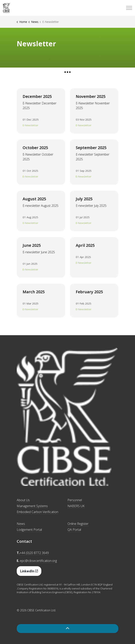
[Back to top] (67, 629)
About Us (23, 500)
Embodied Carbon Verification (37, 512)
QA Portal (74, 530)
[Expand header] (129, 8)
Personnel (75, 500)
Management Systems (32, 506)
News (21, 524)
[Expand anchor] (67, 72)
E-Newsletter (30, 125)
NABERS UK (76, 506)
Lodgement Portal (29, 530)
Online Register (78, 524)
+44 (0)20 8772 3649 (34, 553)
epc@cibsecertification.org (38, 561)
